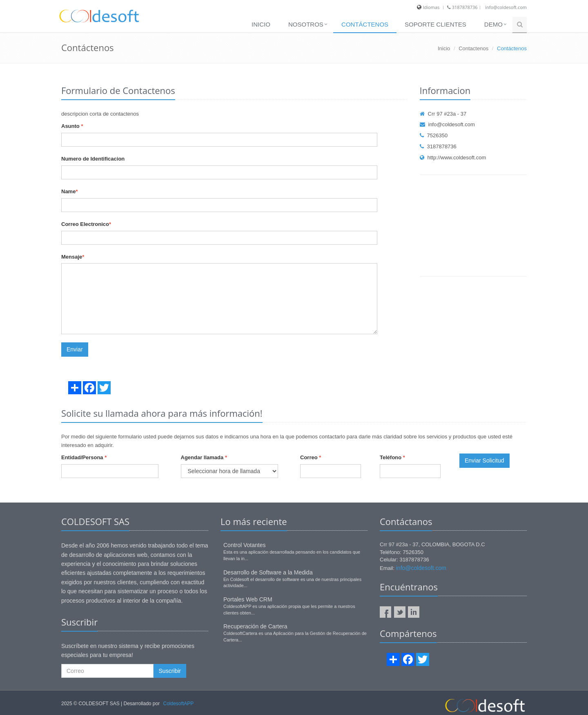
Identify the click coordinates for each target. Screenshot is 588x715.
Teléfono (392, 457)
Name (69, 191)
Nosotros (306, 24)
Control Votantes (245, 545)
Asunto (72, 126)
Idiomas (431, 7)
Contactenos (473, 48)
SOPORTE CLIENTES (435, 24)
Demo (493, 24)
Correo (311, 457)
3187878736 (462, 7)
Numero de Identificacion (93, 159)
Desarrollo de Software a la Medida (268, 572)
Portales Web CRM (248, 599)
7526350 (434, 135)
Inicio (261, 24)
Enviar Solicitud (484, 460)
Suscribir (170, 671)
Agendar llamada (204, 457)
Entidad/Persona (84, 457)
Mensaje (73, 257)
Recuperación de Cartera (255, 626)
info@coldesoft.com (506, 7)
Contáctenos (365, 24)
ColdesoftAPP (179, 704)
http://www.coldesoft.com (453, 158)
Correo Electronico (86, 224)
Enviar (75, 349)
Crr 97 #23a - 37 (443, 114)
